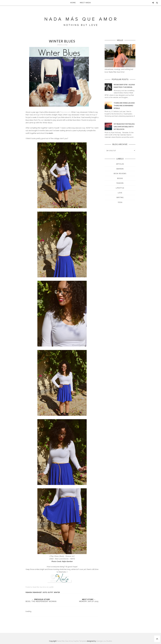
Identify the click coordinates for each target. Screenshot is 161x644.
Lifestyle (120, 188)
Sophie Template (80, 641)
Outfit (50, 592)
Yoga (120, 202)
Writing (120, 198)
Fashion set (37, 592)
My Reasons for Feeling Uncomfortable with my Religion (124, 126)
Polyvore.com (65, 112)
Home (73, 3)
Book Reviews (120, 174)
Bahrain (120, 169)
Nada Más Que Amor (65, 641)
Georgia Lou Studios (104, 641)
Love (120, 193)
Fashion (29, 592)
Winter (57, 592)
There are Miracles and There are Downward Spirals (124, 105)
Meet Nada (85, 3)
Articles (120, 164)
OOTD (45, 592)
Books (120, 178)
